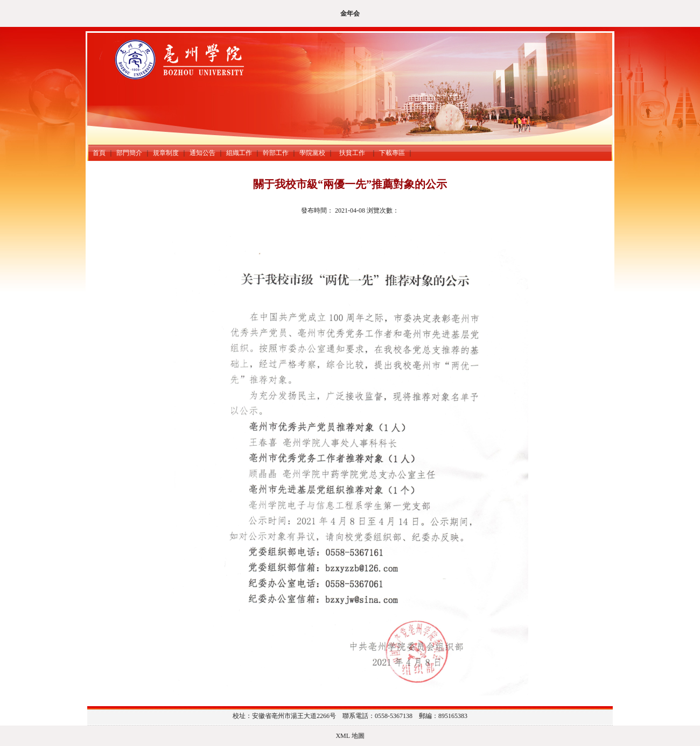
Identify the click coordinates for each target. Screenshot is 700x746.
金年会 (350, 13)
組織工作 (239, 153)
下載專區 (392, 153)
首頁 (99, 153)
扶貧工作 (354, 153)
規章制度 (166, 153)
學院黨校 (312, 153)
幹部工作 (276, 153)
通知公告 (202, 153)
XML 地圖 (350, 736)
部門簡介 (129, 153)
